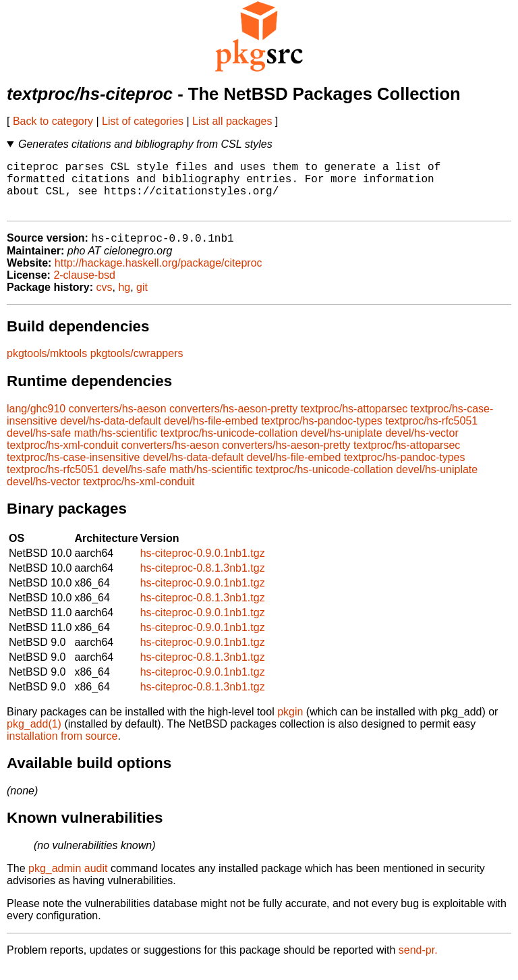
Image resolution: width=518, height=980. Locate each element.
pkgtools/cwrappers (137, 366)
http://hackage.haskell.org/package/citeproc (159, 276)
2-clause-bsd (84, 288)
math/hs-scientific (116, 446)
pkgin (290, 725)
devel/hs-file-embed (211, 434)
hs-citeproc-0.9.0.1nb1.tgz (203, 566)
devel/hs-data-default (110, 434)
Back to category (53, 121)
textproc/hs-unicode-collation (229, 446)
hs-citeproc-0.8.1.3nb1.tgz (203, 581)
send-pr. (418, 963)
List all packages (232, 121)
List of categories (143, 121)
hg (124, 300)
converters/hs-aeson (118, 421)
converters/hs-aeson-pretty (233, 421)
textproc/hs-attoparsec (354, 421)
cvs (105, 300)
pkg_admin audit (68, 881)
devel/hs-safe (39, 446)
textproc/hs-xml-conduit (62, 458)
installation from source (62, 749)
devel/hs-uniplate (342, 446)
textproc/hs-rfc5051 (431, 434)
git (142, 300)
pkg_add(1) (34, 737)
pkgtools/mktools (47, 366)
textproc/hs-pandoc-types (322, 434)
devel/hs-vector (422, 446)
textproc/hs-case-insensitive (73, 470)
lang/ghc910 (36, 421)
